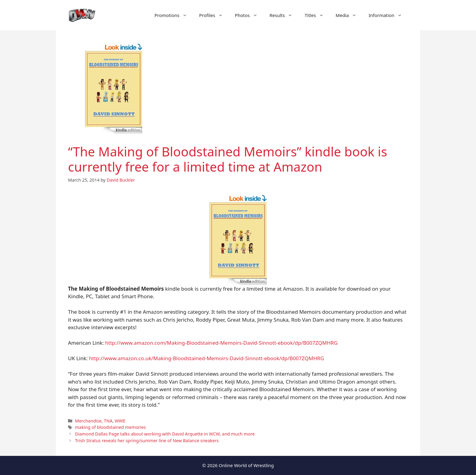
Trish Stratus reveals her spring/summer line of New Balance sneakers (147, 441)
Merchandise (88, 421)
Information (388, 15)
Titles (317, 15)
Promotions (174, 15)
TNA (108, 421)
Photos (249, 15)
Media (349, 15)
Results (284, 15)
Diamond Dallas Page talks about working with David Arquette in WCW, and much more (165, 434)
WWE (120, 421)
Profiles (214, 15)
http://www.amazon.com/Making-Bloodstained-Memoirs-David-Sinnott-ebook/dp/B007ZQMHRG (221, 343)
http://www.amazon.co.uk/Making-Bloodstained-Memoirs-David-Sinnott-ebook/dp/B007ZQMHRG (206, 358)
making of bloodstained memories (110, 427)
